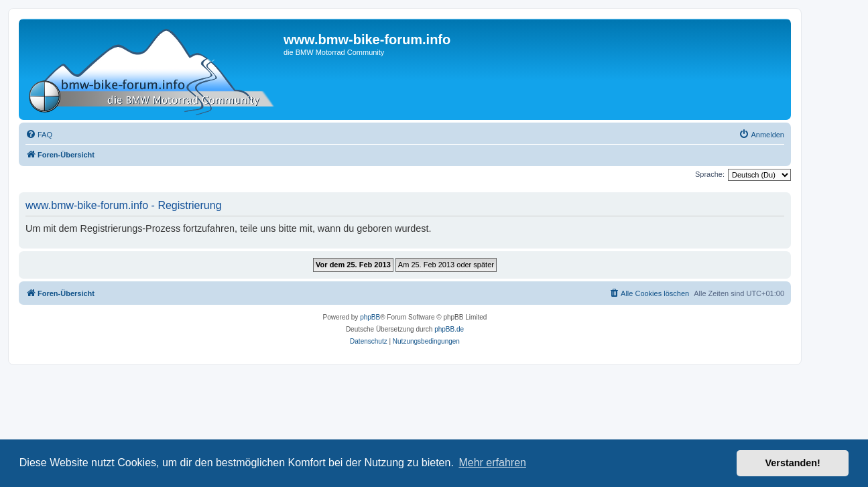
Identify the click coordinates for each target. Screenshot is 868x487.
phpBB (370, 317)
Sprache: (710, 174)
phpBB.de (449, 329)
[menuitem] (39, 135)
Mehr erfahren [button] (492, 463)
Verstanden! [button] (793, 463)
